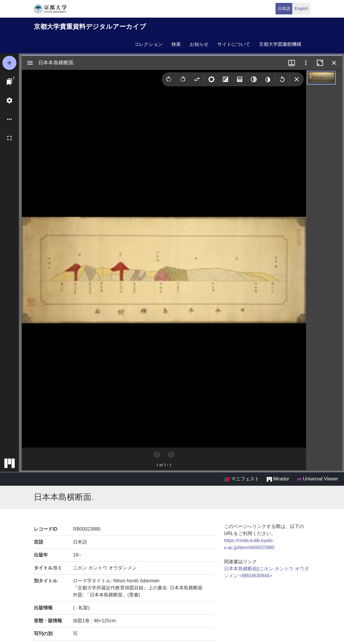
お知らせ (199, 44)
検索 (176, 44)
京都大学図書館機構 (280, 44)
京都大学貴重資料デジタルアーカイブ (90, 27)
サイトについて (234, 44)
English (301, 9)
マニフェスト (242, 479)
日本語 (284, 9)
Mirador (278, 479)
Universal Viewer (318, 479)
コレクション (148, 44)
